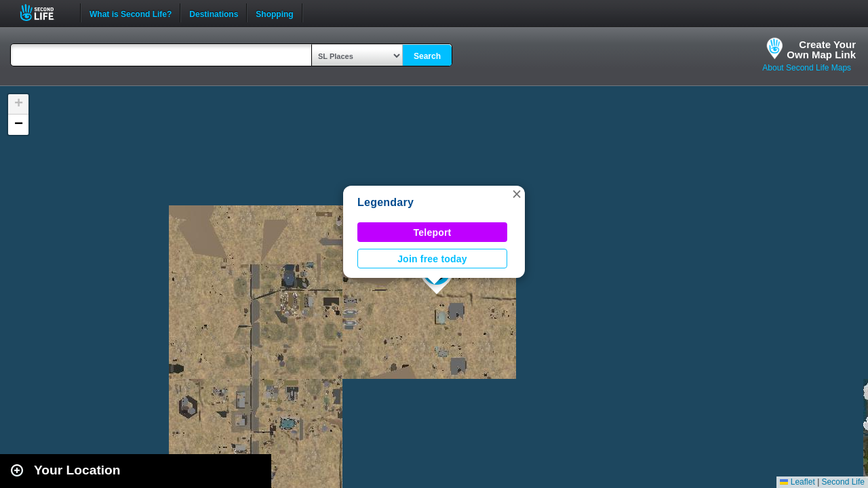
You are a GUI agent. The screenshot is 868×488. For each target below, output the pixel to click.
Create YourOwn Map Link (821, 49)
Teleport (433, 232)
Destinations (214, 13)
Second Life (44, 13)
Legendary (386, 202)
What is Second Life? (131, 13)
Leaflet (797, 482)
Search (427, 56)
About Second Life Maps (807, 68)
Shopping (274, 13)
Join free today (432, 259)
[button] (517, 194)
